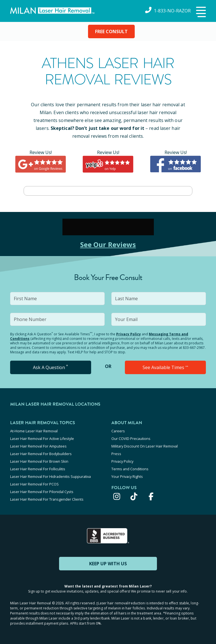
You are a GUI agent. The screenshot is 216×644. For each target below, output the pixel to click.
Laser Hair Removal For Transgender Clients (47, 499)
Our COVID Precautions (131, 439)
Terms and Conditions (130, 469)
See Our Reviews (108, 244)
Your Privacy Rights (127, 476)
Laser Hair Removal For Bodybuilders (41, 454)
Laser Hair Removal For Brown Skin (39, 461)
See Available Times (165, 367)
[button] (200, 12)
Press (116, 454)
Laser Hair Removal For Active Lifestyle (42, 439)
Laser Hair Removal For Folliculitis (38, 469)
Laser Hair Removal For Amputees (38, 446)
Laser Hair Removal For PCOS (34, 484)
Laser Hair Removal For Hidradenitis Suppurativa (50, 476)
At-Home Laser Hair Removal (34, 431)
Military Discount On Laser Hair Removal (145, 446)
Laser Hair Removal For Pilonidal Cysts (42, 492)
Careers (118, 431)
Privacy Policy (129, 334)
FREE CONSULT (111, 31)
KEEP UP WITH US (108, 564)
